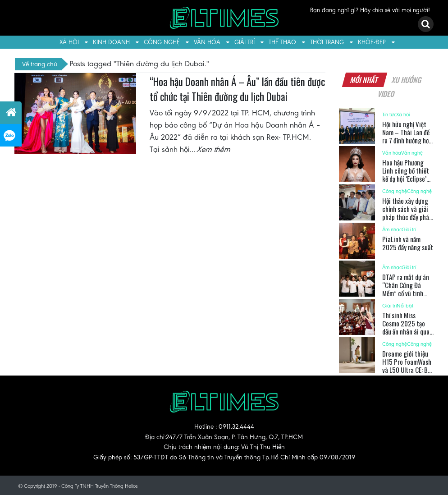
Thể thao (282, 42)
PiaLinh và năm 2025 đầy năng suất (408, 243)
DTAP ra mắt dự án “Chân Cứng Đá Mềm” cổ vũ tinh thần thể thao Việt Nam (406, 293)
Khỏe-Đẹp (372, 42)
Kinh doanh (111, 42)
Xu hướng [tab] (407, 80)
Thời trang (327, 42)
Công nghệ (162, 42)
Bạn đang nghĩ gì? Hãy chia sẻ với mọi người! (370, 10)
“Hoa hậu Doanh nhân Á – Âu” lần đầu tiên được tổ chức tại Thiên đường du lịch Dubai (237, 89)
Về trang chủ (40, 64)
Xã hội (69, 42)
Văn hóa (207, 42)
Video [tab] (386, 94)
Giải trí (245, 42)
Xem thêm (214, 149)
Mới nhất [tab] (365, 80)
